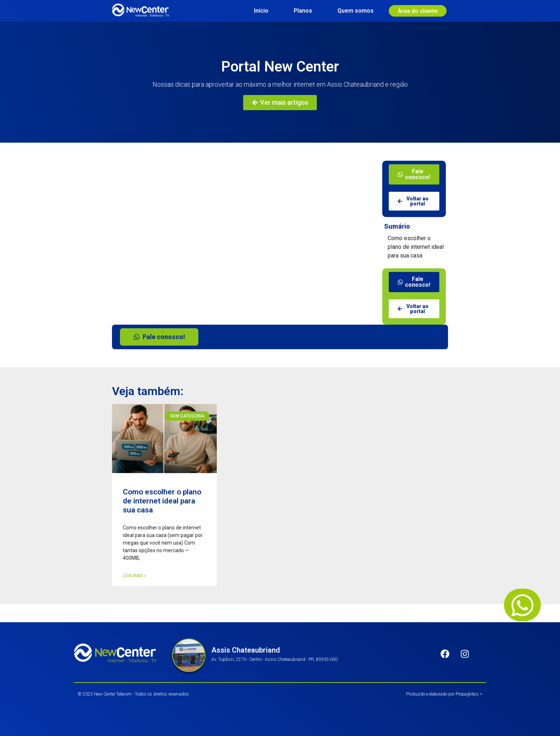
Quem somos (356, 11)
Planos (303, 11)
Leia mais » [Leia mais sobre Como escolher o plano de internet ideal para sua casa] (134, 576)
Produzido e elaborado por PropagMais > (444, 694)
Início (261, 11)
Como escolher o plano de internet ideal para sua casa (416, 247)
